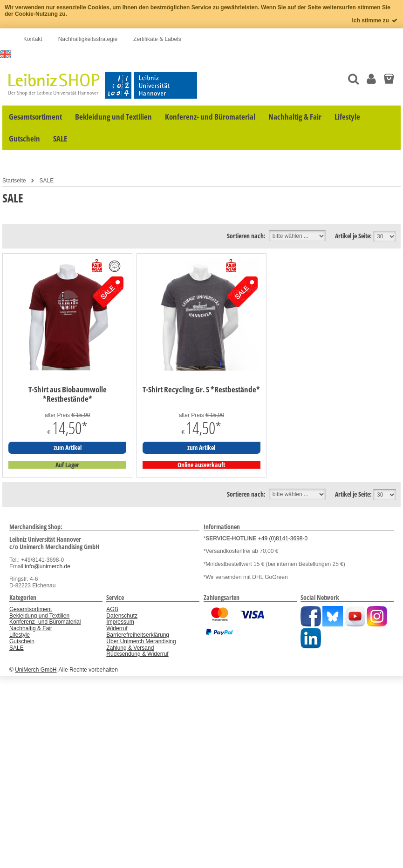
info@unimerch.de (48, 566)
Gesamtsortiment (31, 609)
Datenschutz (122, 616)
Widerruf (117, 628)
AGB (112, 609)
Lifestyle (20, 635)
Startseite (14, 181)
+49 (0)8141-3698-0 (283, 538)
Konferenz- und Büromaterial (45, 622)
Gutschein (22, 641)
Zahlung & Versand (130, 648)
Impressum (120, 622)
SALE (46, 181)
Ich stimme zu (375, 20)
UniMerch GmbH (36, 670)
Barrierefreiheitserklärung (138, 635)
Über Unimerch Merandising (141, 641)
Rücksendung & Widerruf (137, 654)
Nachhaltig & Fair (31, 628)
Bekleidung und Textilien (39, 616)
